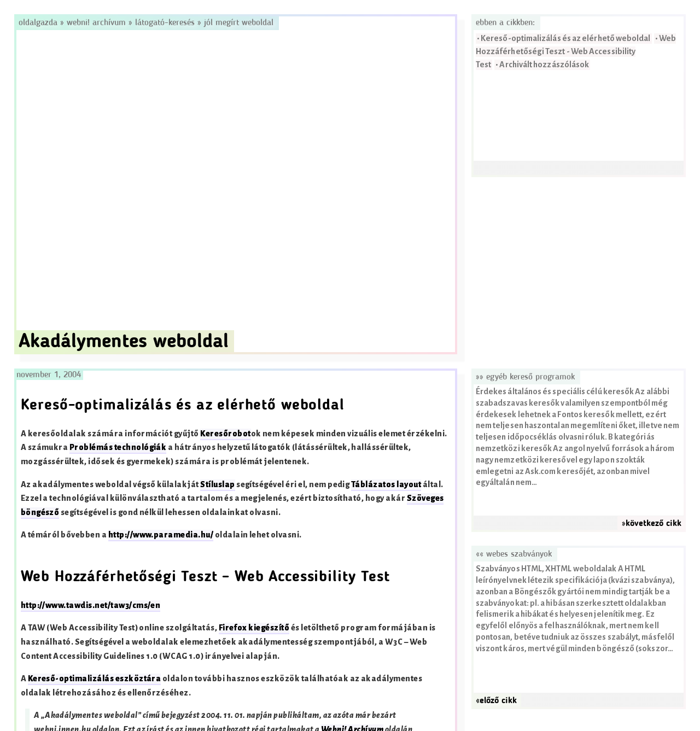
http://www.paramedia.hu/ (161, 535)
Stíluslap (217, 485)
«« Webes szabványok (514, 554)
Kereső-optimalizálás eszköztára (95, 679)
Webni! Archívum (96, 23)
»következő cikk (652, 524)
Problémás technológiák (118, 448)
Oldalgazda (39, 23)
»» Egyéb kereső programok (525, 377)
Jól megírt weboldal (239, 23)
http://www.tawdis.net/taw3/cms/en (91, 606)
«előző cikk (496, 701)
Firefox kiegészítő (254, 628)
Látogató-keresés (165, 23)
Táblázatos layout (386, 485)
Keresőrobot (225, 434)
